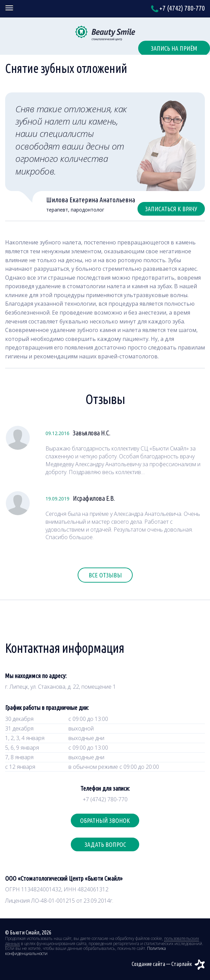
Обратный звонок (105, 820)
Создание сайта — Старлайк (168, 964)
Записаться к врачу (171, 209)
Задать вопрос (105, 844)
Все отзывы (105, 575)
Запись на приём (174, 48)
